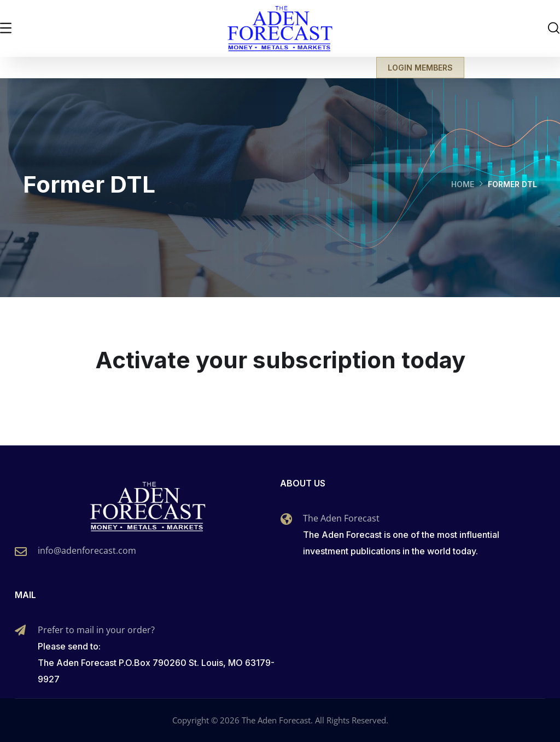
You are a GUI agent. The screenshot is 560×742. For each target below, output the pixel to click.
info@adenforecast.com (87, 550)
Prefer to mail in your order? (96, 630)
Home (463, 184)
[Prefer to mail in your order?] (20, 630)
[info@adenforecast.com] (21, 552)
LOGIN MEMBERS (420, 68)
